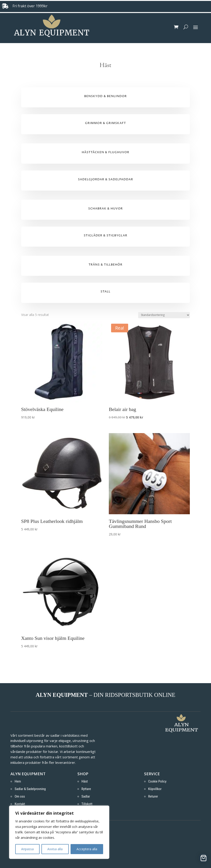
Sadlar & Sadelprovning (30, 789)
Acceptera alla (87, 849)
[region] (59, 832)
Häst (85, 781)
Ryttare (86, 789)
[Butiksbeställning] (164, 315)
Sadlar (86, 796)
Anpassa (27, 849)
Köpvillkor (155, 789)
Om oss (20, 796)
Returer (153, 796)
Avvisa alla (55, 849)
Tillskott (87, 804)
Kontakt (20, 804)
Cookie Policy (157, 781)
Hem (18, 781)
